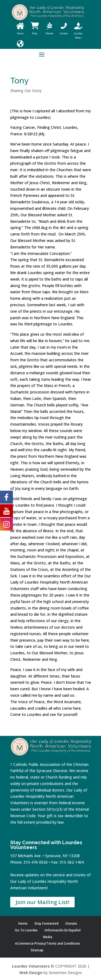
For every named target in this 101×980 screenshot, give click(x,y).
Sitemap (37, 950)
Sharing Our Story (26, 91)
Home (23, 923)
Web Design (31, 973)
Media (48, 937)
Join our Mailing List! (42, 902)
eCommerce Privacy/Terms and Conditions (48, 943)
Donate (71, 923)
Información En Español (63, 930)
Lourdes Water (78, 33)
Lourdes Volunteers (31, 966)
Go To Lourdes (26, 930)
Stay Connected (46, 923)
